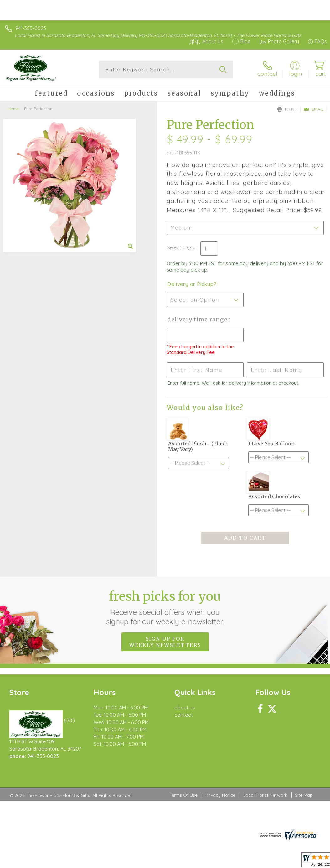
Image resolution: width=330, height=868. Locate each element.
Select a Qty (181, 247)
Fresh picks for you (165, 607)
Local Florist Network (265, 795)
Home (13, 109)
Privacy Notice (220, 795)
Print (287, 109)
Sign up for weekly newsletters (165, 642)
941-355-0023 (31, 28)
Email (314, 109)
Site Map (304, 795)
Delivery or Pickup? (192, 284)
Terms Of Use (183, 795)
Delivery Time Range (198, 319)
